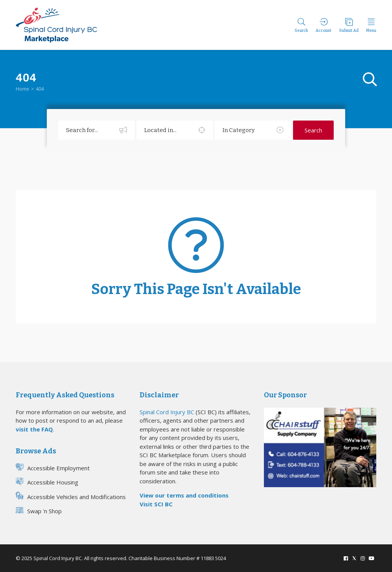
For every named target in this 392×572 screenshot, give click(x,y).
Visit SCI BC (156, 504)
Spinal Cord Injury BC (167, 412)
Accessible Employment (53, 468)
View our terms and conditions (184, 495)
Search (313, 130)
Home (22, 89)
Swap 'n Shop (39, 511)
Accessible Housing (47, 482)
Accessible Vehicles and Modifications (71, 497)
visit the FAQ (34, 429)
